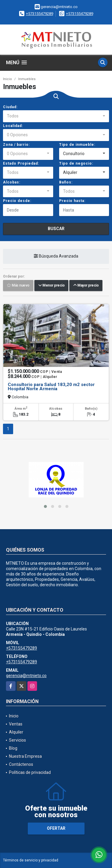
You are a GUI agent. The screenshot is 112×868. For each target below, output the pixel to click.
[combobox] (56, 116)
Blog (13, 748)
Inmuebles (27, 79)
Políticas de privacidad (30, 772)
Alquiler (16, 732)
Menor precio (51, 286)
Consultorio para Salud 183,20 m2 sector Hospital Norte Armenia (51, 387)
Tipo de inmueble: (77, 145)
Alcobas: (12, 182)
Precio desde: (17, 201)
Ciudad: (10, 107)
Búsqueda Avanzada (56, 256)
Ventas (16, 724)
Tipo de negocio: (76, 163)
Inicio (7, 79)
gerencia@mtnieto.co (26, 676)
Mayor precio (86, 286)
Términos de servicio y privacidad (31, 860)
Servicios (17, 740)
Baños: (66, 182)
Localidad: (13, 126)
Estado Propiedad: (21, 163)
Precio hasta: (72, 201)
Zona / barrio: (16, 145)
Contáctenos (21, 764)
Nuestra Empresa (25, 756)
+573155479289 (40, 14)
